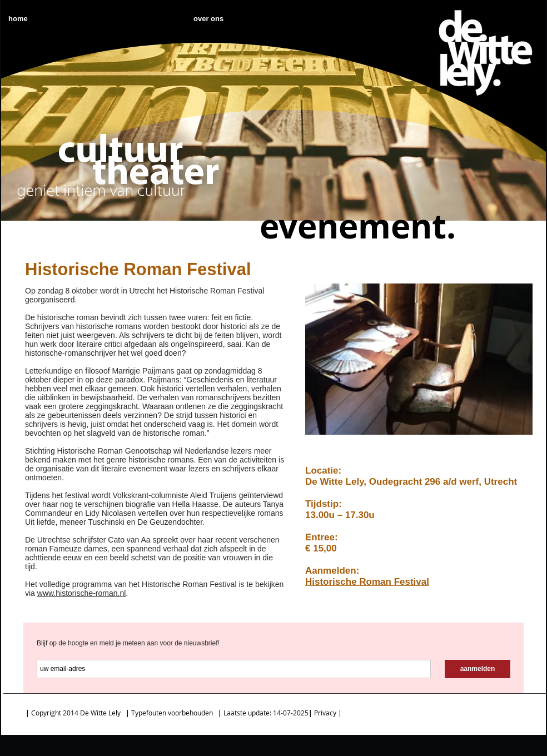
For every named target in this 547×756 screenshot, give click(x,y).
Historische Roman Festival (367, 582)
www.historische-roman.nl (82, 593)
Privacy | (329, 713)
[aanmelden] (478, 669)
